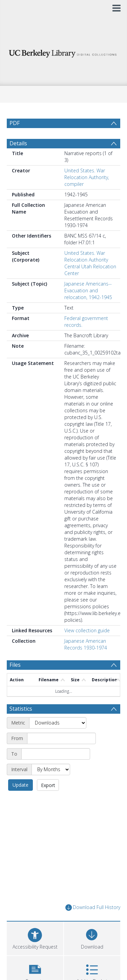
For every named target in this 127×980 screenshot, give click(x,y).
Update (20, 801)
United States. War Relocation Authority (86, 273)
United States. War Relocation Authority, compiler (87, 193)
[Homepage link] (64, 52)
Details (18, 160)
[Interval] (51, 786)
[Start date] (61, 755)
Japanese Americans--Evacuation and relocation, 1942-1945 (88, 307)
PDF (15, 123)
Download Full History (93, 924)
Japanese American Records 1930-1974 (86, 660)
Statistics (21, 725)
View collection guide (87, 647)
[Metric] (58, 739)
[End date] (56, 770)
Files (15, 681)
